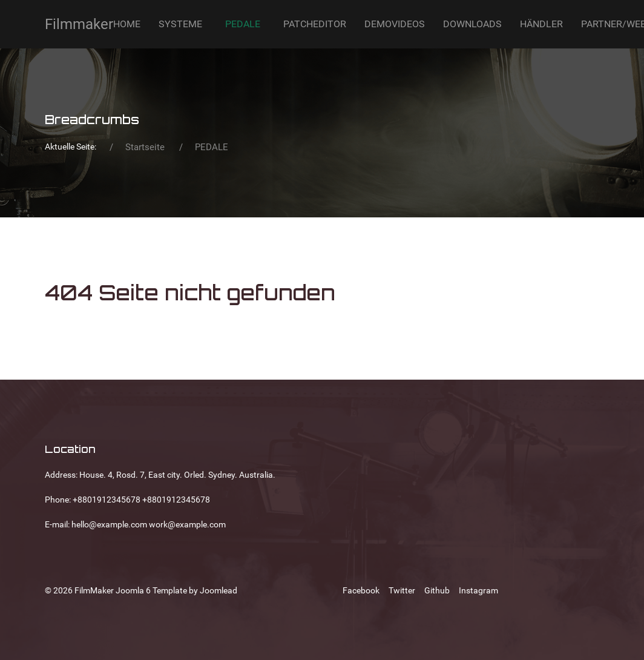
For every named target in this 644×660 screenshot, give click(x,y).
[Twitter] (402, 590)
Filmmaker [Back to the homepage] (79, 24)
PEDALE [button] (243, 24)
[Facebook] (361, 590)
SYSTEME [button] (180, 24)
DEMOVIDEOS (395, 24)
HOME (127, 24)
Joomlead (218, 590)
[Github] (437, 590)
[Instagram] (478, 590)
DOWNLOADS (472, 24)
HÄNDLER (541, 24)
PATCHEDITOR (315, 24)
